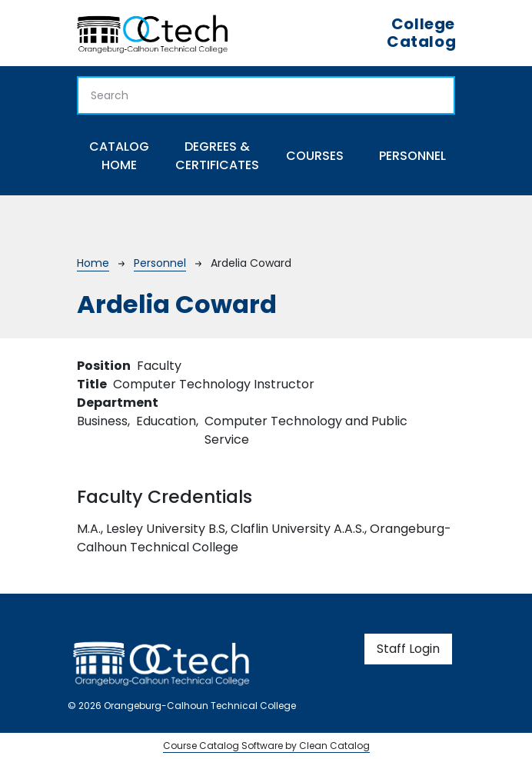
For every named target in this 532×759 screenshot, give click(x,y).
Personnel (412, 156)
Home (93, 263)
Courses (315, 156)
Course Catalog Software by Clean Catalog (266, 746)
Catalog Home (119, 156)
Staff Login (408, 649)
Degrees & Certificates (217, 156)
